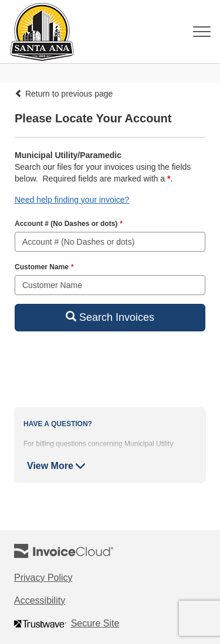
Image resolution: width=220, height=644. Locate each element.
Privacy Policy (57, 578)
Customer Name (44, 267)
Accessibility (54, 601)
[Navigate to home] (38, 32)
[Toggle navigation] (202, 32)
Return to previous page (64, 94)
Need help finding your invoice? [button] (72, 200)
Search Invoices (110, 317)
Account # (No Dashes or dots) (69, 224)
